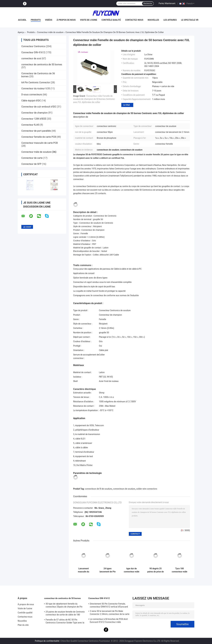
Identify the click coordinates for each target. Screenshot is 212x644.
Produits (36, 20)
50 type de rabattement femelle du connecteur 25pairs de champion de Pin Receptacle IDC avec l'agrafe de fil (64, 606)
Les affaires (170, 20)
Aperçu (21, 32)
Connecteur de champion (34, 113)
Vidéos (49, 20)
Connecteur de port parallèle (36, 131)
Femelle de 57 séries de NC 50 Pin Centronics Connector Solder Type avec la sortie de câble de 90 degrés (65, 622)
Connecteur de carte (32, 158)
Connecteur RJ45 (30, 125)
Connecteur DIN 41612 (33, 52)
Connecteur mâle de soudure (50, 32)
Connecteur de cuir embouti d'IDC (39, 107)
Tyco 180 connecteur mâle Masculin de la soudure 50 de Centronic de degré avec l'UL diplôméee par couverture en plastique (180, 570)
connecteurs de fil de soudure (98, 489)
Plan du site (23, 625)
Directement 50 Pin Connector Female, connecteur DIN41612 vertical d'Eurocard (109, 605)
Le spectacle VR (190, 20)
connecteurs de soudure (124, 489)
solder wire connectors (147, 489)
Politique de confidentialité (47, 641)
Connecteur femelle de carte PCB (39, 137)
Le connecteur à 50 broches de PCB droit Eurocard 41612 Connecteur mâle (109, 621)
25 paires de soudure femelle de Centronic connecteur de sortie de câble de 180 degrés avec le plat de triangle (65, 614)
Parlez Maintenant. (167, 3)
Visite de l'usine (89, 20)
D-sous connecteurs (32, 95)
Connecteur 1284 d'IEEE (34, 119)
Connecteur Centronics (33, 46)
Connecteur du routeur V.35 (36, 89)
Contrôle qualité (111, 20)
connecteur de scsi (31, 58)
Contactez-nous (134, 20)
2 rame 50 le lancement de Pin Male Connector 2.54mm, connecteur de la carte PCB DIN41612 (110, 613)
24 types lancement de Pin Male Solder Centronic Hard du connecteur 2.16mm (108, 570)
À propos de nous (66, 20)
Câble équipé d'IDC (31, 101)
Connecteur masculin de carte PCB (40, 143)
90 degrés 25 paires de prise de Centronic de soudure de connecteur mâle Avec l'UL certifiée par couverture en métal (156, 570)
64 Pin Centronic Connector (36, 82)
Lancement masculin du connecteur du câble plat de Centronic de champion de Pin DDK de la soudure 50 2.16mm (84, 570)
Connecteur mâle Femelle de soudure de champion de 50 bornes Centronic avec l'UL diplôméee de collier (94, 99)
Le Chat (126, 105)
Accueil (22, 20)
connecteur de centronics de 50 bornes (42, 64)
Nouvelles (153, 20)
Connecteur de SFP (31, 164)
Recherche (148, 4)
